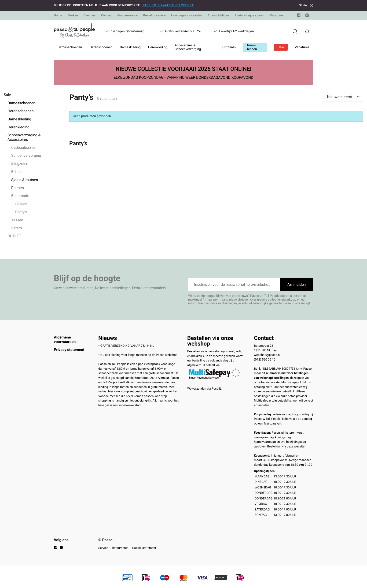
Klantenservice (128, 16)
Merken (73, 16)
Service (103, 548)
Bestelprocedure (154, 16)
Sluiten (306, 5)
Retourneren (120, 548)
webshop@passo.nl (267, 355)
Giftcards (229, 47)
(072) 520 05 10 (265, 360)
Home (58, 16)
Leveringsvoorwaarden (187, 16)
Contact (106, 16)
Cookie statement (144, 548)
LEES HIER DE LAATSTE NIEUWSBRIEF (168, 6)
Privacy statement (69, 350)
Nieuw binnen (252, 47)
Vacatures (277, 16)
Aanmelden (297, 285)
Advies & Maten (218, 16)
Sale (281, 47)
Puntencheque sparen (249, 16)
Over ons (90, 16)
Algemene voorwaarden (65, 339)
